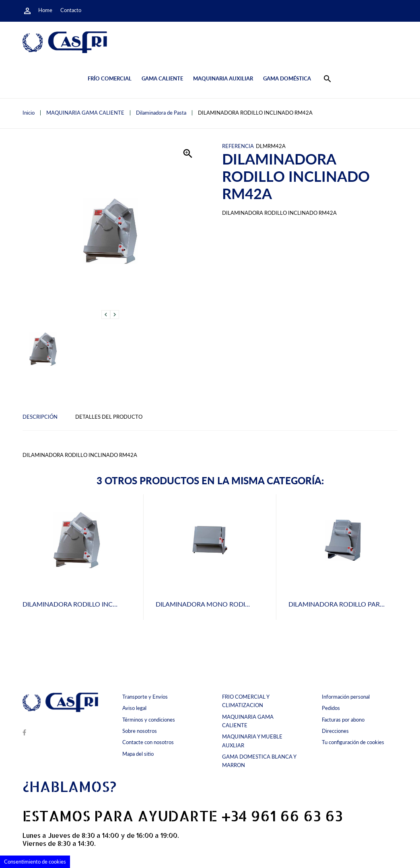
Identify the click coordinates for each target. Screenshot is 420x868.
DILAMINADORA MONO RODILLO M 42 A (217, 604)
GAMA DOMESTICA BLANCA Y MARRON (259, 761)
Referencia (238, 146)
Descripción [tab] (40, 417)
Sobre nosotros (140, 731)
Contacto (71, 10)
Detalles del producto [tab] (109, 417)
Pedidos (331, 708)
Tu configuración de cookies (353, 742)
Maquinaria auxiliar (223, 78)
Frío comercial (110, 78)
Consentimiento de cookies (35, 862)
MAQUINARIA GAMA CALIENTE (248, 721)
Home (45, 10)
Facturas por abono (343, 720)
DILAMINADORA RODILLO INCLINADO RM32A (91, 604)
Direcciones (335, 731)
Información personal (346, 697)
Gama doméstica (287, 78)
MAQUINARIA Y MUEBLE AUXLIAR (252, 741)
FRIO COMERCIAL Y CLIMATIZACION (246, 701)
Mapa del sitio (138, 754)
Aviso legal (134, 708)
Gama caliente (162, 78)
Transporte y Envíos (145, 697)
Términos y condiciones (149, 720)
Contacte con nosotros (148, 742)
